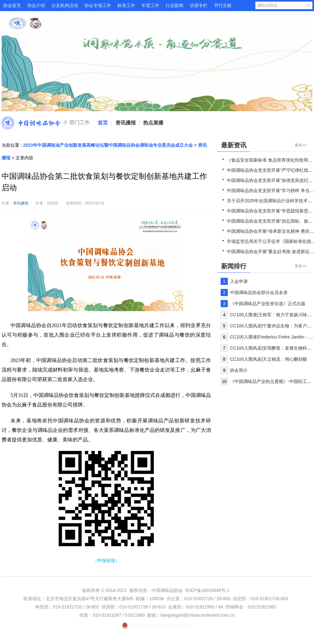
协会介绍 (36, 5)
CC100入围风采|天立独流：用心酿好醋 (268, 359)
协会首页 (12, 5)
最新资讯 (234, 145)
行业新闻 (174, 5)
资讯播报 (126, 123)
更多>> (301, 145)
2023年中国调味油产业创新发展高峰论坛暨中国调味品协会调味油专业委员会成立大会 (108, 145)
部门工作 (80, 122)
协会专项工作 (98, 5)
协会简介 (239, 370)
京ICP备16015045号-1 (207, 590)
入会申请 (239, 281)
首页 (103, 123)
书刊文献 (223, 5)
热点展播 (153, 123)
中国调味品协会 (31, 123)
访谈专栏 (199, 5)
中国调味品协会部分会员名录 (259, 292)
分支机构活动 (65, 5)
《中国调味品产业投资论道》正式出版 (268, 304)
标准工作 (126, 5)
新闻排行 (234, 266)
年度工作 (150, 5)
